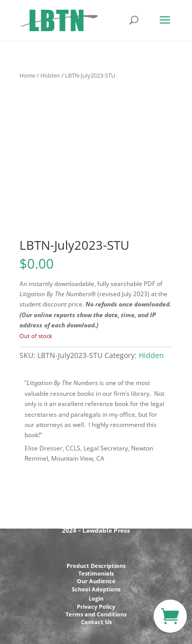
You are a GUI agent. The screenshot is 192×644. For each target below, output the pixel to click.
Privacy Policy (96, 606)
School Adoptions (96, 589)
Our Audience (96, 581)
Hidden (50, 75)
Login (96, 598)
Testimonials (96, 573)
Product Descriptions (96, 566)
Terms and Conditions (96, 614)
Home (27, 75)
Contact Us (96, 622)
